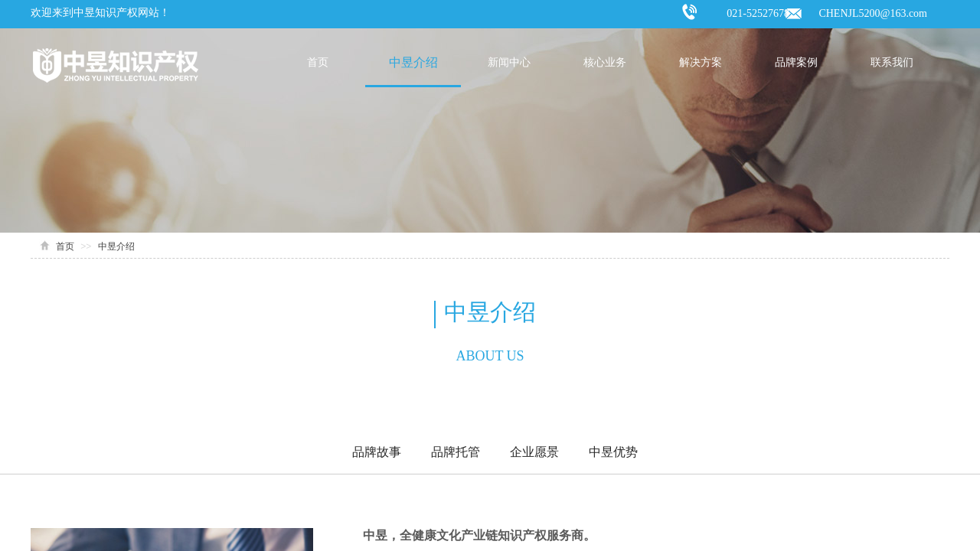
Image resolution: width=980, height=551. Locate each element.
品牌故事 (377, 452)
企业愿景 (534, 452)
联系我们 (892, 62)
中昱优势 (613, 452)
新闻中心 (509, 62)
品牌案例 (796, 62)
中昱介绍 (413, 62)
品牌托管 (456, 452)
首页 (318, 62)
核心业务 (605, 62)
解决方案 (701, 62)
